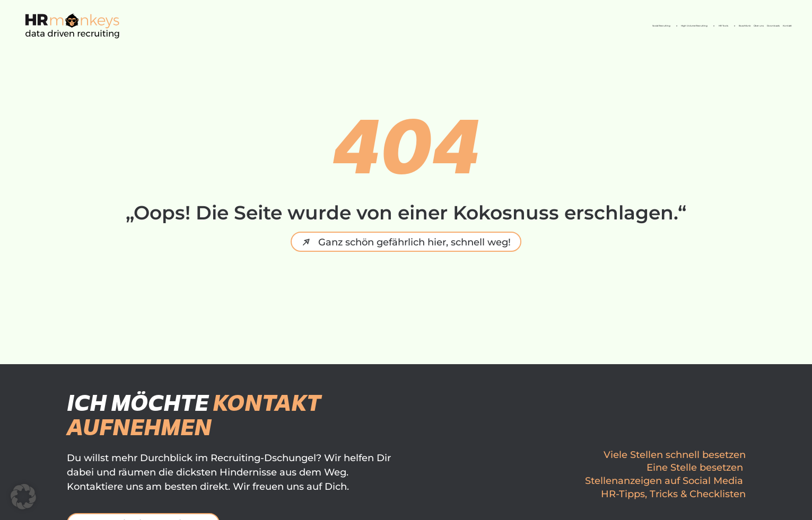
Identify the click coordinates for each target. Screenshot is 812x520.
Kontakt (769, 26)
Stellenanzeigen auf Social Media (664, 481)
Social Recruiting (276, 26)
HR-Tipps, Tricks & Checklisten (673, 494)
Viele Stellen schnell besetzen (675, 455)
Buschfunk (582, 26)
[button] (23, 497)
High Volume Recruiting (405, 26)
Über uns (644, 26)
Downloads (708, 26)
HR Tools (513, 26)
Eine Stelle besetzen (695, 468)
